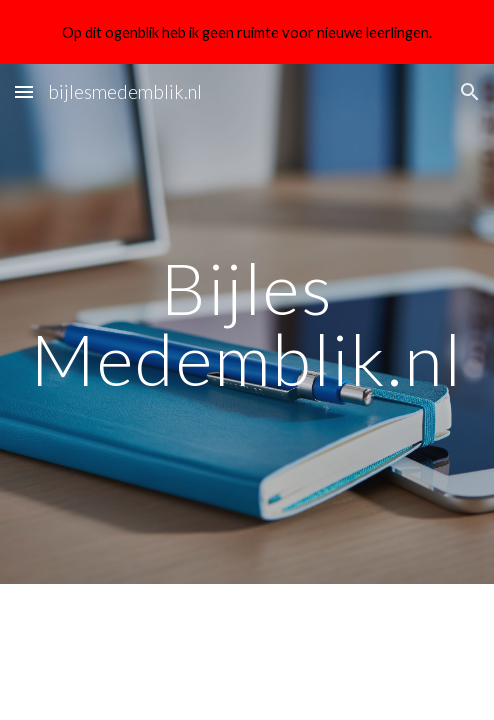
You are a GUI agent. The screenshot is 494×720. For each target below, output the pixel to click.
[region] (247, 32)
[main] (247, 323)
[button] (24, 91)
